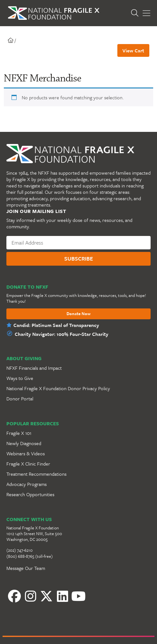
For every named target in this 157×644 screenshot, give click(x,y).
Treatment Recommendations (36, 474)
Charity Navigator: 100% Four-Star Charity (62, 334)
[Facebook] (14, 596)
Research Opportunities (30, 494)
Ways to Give (20, 378)
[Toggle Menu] (146, 13)
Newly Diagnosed (24, 443)
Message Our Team (26, 568)
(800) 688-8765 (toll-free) (30, 556)
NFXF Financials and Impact (34, 368)
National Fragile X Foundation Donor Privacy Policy (58, 388)
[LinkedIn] (62, 596)
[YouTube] (78, 596)
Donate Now (78, 314)
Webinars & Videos (26, 453)
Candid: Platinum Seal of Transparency (56, 325)
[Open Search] (135, 13)
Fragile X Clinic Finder (28, 464)
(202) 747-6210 (20, 550)
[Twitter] (46, 596)
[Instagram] (30, 596)
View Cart (133, 50)
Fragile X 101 (19, 433)
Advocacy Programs (27, 484)
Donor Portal (20, 398)
